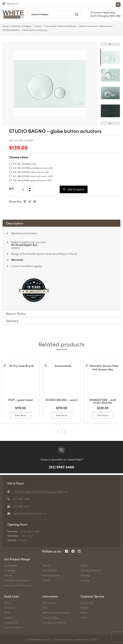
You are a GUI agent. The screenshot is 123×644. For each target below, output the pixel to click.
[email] (29, 513)
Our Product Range (17, 559)
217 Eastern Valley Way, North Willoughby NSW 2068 (105, 14)
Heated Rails (50, 570)
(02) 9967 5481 (22, 506)
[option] (50, 84)
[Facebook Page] (67, 551)
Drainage (10, 570)
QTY (12, 189)
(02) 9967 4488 (61, 467)
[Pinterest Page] (73, 551)
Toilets (38, 26)
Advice (85, 608)
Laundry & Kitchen (91, 570)
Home (6, 26)
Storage (85, 575)
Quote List (87, 603)
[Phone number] (19, 499)
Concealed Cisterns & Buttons (60, 26)
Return (85, 613)
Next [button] (110, 123)
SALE (7, 613)
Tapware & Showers (16, 580)
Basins (46, 565)
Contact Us (11, 622)
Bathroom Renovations (56, 613)
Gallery (8, 618)
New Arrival (49, 603)
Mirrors (8, 575)
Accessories (11, 565)
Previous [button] (110, 44)
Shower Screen (51, 575)
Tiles (45, 608)
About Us (9, 608)
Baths (84, 565)
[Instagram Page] (79, 551)
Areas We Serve (14, 627)
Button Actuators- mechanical (96, 26)
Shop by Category (22, 26)
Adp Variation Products (18, 585)
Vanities (85, 580)
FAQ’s (84, 618)
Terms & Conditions (54, 622)
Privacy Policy (50, 618)
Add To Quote (74, 189)
